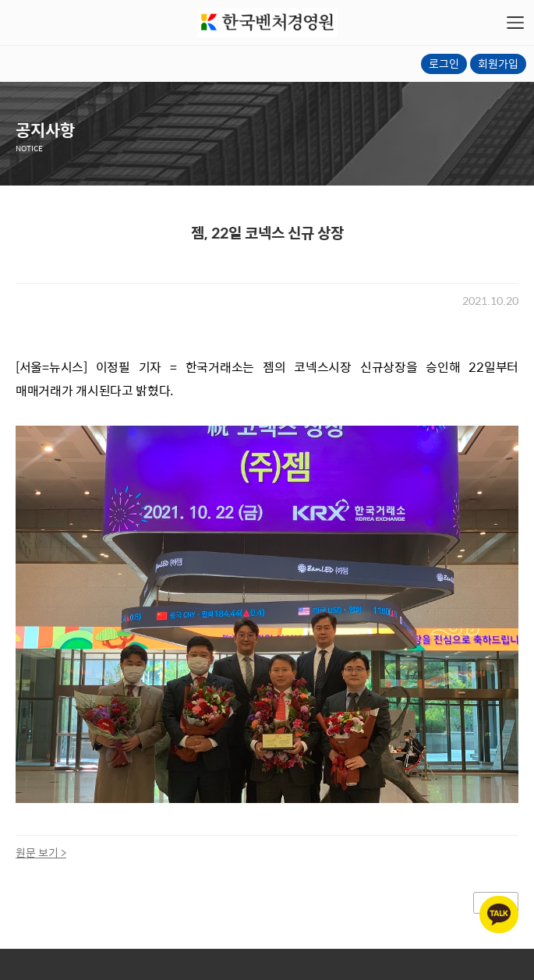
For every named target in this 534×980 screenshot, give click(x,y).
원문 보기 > (41, 852)
